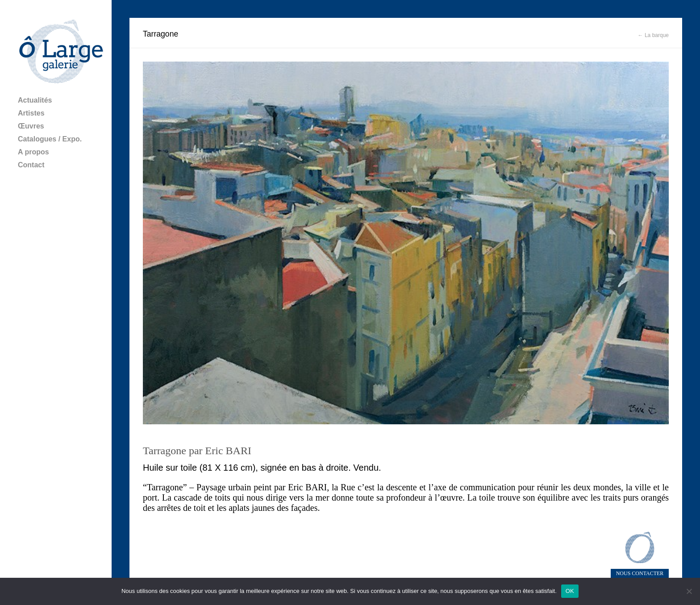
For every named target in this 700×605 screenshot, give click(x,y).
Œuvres (31, 126)
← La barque (653, 35)
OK (570, 591)
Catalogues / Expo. (50, 139)
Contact (31, 165)
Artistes (31, 113)
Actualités (35, 100)
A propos (33, 152)
